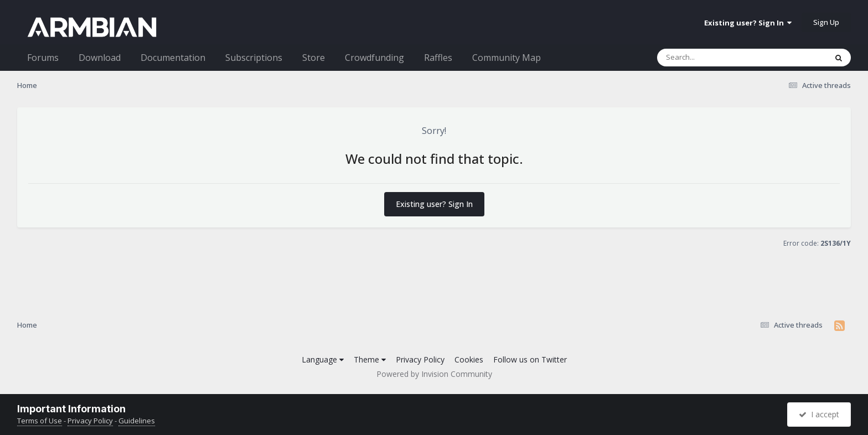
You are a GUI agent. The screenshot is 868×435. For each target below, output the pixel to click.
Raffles (438, 58)
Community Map (507, 58)
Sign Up (826, 22)
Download (100, 58)
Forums (43, 58)
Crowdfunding (374, 58)
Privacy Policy (420, 359)
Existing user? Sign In (748, 23)
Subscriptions (254, 58)
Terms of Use (40, 421)
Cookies (469, 359)
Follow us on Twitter (530, 359)
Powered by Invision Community (434, 374)
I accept (819, 414)
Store (314, 58)
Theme (370, 359)
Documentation (173, 58)
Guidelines (137, 421)
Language (323, 359)
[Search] (713, 58)
